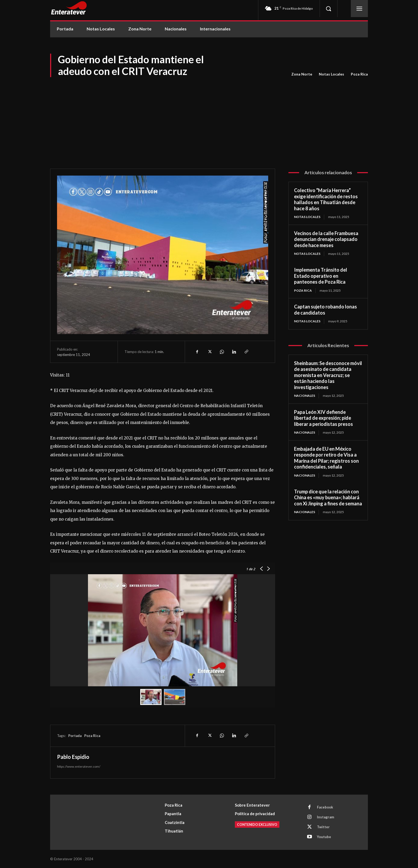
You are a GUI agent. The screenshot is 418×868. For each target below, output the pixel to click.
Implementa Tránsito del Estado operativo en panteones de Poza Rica (321, 276)
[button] (328, 9)
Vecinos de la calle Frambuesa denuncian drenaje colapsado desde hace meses (326, 239)
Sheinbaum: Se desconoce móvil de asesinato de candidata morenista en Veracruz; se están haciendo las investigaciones (328, 375)
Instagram (325, 817)
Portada (75, 736)
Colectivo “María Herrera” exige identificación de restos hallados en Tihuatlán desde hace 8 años (326, 199)
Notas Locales (331, 74)
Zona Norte (302, 74)
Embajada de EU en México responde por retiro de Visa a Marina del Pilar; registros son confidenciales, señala (326, 458)
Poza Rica (359, 74)
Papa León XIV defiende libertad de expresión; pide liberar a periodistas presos (323, 418)
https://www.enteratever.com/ (79, 766)
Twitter (323, 827)
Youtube (324, 837)
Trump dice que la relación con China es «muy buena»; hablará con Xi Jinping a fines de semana (328, 498)
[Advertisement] (209, 118)
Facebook (325, 807)
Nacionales (305, 396)
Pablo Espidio (73, 757)
